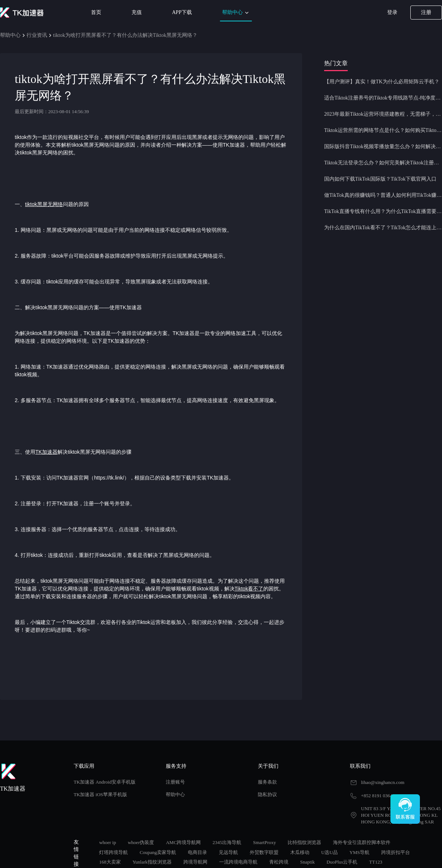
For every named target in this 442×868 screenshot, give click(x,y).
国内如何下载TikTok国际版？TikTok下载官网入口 (380, 179)
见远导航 (228, 852)
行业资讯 (37, 35)
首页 (96, 12)
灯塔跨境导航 (113, 852)
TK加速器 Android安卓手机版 (105, 782)
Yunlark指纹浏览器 (152, 862)
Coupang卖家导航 (158, 852)
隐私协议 (267, 794)
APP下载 (182, 12)
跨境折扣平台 (396, 852)
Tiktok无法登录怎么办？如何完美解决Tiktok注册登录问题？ (383, 163)
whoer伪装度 (141, 842)
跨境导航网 (195, 862)
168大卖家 (110, 862)
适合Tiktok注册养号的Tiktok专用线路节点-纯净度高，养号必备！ (383, 98)
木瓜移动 (300, 852)
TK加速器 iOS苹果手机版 (100, 794)
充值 (137, 12)
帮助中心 (236, 13)
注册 (426, 12)
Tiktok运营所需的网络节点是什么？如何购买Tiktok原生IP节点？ (383, 130)
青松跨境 (279, 862)
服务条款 (267, 782)
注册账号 (175, 782)
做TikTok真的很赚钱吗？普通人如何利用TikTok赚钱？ (383, 195)
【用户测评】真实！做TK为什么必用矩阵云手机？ (382, 82)
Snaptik (308, 862)
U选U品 (329, 852)
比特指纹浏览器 (304, 842)
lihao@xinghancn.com (383, 782)
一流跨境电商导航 (238, 862)
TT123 (376, 862)
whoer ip (108, 842)
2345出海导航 (227, 842)
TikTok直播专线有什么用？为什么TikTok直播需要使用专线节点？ (383, 211)
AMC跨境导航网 (183, 842)
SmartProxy (264, 842)
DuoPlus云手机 (342, 862)
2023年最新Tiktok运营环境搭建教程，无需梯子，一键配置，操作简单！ (383, 114)
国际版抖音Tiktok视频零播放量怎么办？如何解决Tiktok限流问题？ (383, 147)
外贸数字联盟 (264, 852)
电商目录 (197, 852)
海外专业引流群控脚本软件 (362, 842)
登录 (392, 12)
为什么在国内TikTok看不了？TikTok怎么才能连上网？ (383, 228)
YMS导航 (359, 852)
